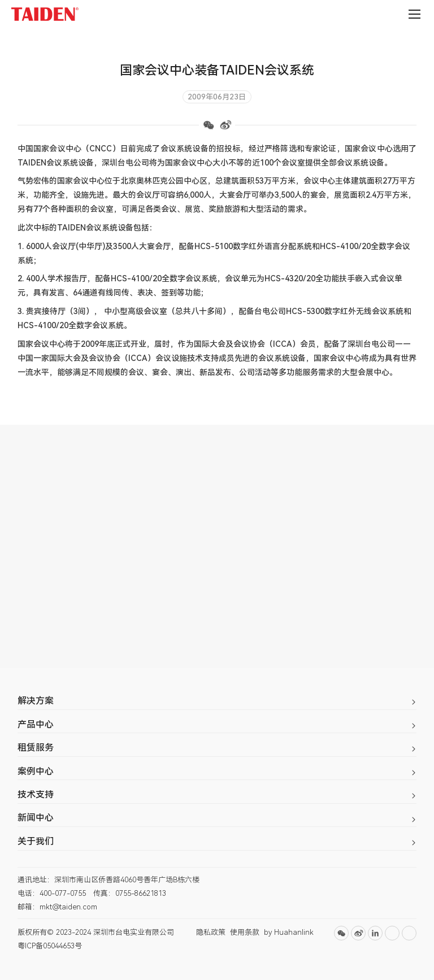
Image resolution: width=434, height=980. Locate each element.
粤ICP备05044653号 (50, 946)
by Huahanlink (289, 932)
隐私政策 (211, 932)
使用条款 (245, 932)
